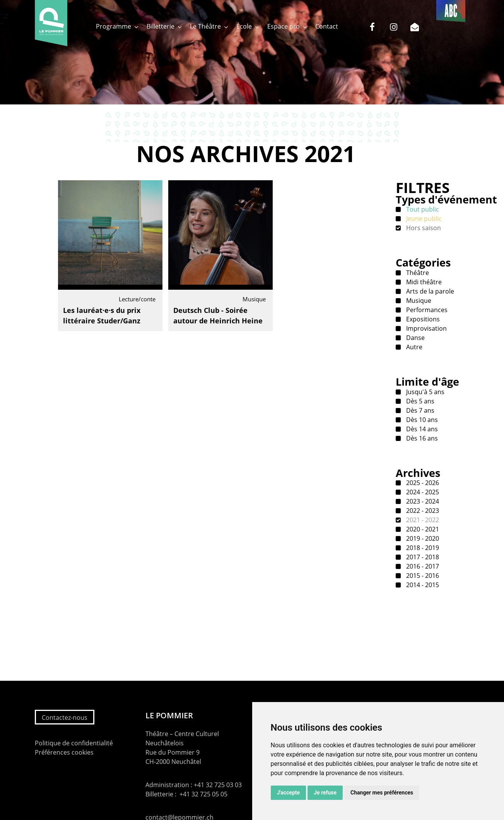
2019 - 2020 (422, 538)
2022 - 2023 (422, 511)
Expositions (422, 319)
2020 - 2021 (422, 529)
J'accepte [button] (289, 793)
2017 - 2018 (422, 557)
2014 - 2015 (422, 585)
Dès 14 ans (421, 429)
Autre (413, 347)
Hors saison (423, 228)
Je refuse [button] (325, 793)
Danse (415, 338)
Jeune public (423, 219)
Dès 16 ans (421, 438)
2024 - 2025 (422, 492)
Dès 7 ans (419, 410)
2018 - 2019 (422, 548)
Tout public (422, 209)
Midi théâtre (423, 282)
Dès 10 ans (421, 420)
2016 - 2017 (422, 566)
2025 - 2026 (422, 483)
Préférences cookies (64, 752)
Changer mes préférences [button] (382, 793)
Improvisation (426, 328)
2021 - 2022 (422, 520)
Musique (418, 301)
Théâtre (417, 273)
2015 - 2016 (422, 576)
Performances (426, 310)
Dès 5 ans (419, 401)
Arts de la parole (429, 291)
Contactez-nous (65, 717)
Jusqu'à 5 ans (425, 392)
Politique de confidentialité (74, 743)
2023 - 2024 (422, 501)
